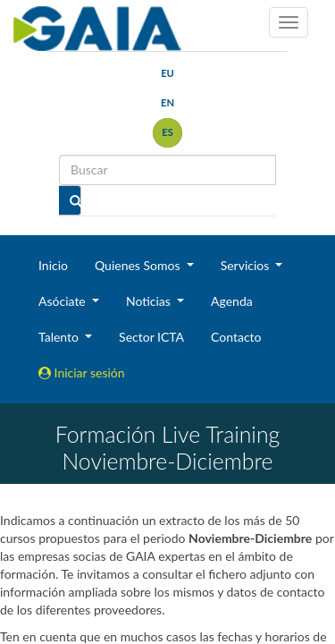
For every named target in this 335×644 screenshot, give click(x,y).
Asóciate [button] (63, 301)
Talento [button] (60, 337)
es (167, 132)
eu (167, 73)
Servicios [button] (247, 265)
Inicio (53, 265)
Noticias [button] (150, 301)
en (167, 102)
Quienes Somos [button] (139, 265)
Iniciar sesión (82, 373)
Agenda (232, 301)
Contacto (236, 337)
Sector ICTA (151, 337)
